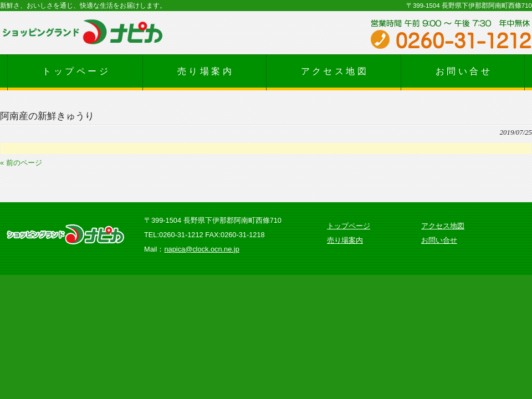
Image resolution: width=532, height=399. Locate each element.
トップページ (349, 226)
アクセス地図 (443, 226)
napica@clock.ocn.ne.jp (201, 249)
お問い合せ (439, 240)
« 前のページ (21, 163)
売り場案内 (345, 240)
